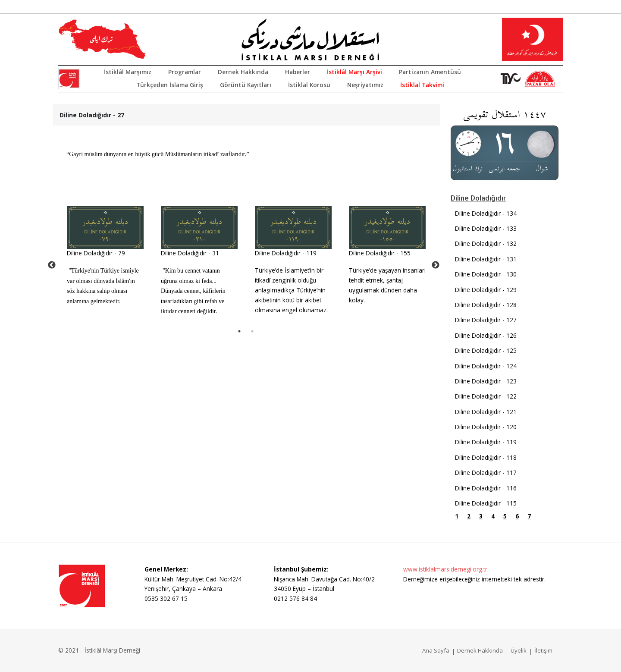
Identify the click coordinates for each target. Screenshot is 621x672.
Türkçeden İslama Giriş (170, 85)
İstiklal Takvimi (422, 85)
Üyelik (519, 650)
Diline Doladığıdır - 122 (486, 396)
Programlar (185, 72)
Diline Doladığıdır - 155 (380, 253)
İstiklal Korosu (309, 85)
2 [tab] (252, 331)
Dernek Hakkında (243, 72)
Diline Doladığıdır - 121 (486, 412)
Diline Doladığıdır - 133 (486, 228)
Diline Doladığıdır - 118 (486, 457)
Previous (52, 265)
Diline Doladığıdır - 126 (486, 335)
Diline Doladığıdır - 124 (486, 366)
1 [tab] (239, 331)
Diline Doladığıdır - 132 (486, 243)
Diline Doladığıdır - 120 (486, 427)
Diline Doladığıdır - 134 (486, 213)
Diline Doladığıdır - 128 (486, 305)
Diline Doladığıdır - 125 (486, 350)
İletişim (543, 650)
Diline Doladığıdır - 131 (486, 259)
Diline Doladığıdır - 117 (486, 473)
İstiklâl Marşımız (128, 72)
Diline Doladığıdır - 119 (286, 253)
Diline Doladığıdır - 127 (486, 320)
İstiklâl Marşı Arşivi (354, 72)
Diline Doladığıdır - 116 (486, 488)
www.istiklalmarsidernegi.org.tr (445, 569)
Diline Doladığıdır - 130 (486, 274)
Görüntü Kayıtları (246, 85)
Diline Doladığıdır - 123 (486, 381)
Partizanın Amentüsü (430, 72)
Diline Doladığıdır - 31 (190, 253)
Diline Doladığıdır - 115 (486, 503)
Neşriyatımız (365, 85)
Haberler (298, 72)
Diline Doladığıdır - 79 (96, 253)
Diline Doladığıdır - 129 (486, 290)
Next (436, 265)
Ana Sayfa (436, 650)
